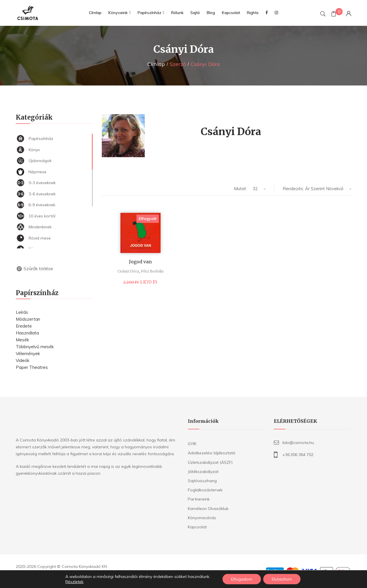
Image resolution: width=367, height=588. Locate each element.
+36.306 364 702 (298, 455)
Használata (27, 333)
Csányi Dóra (128, 271)
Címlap (156, 64)
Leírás (22, 312)
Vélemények (28, 354)
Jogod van (140, 262)
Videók (23, 360)
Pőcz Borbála (152, 271)
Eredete (24, 326)
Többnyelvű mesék (35, 347)
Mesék (22, 340)
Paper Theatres (32, 367)
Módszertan (28, 319)
